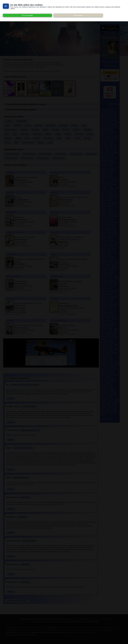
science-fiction (14, 276)
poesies (10, 192)
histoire (10, 321)
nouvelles (56, 173)
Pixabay (98, 630)
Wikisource (90, 630)
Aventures (38, 126)
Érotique (76, 130)
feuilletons (12, 254)
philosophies (57, 276)
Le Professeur (25, 497)
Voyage (50, 143)
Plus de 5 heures (91, 154)
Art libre (62, 628)
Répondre (11, 399)
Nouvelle (36, 138)
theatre (54, 298)
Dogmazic (117, 628)
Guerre (58, 134)
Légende (18, 138)
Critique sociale (11, 130)
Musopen (63, 630)
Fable (15, 134)
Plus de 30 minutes (45, 154)
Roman (7, 143)
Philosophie (48, 138)
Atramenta (70, 628)
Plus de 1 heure (61, 154)
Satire (16, 143)
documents (12, 298)
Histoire (68, 134)
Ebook (9, 630)
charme (54, 192)
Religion (87, 138)
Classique (9, 121)
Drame (45, 130)
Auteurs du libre (88, 628)
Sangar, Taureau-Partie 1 (21, 478)
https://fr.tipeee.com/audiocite (39, 71)
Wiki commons (72, 630)
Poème (59, 138)
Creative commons (106, 628)
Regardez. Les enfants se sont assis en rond (25, 385)
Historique (79, 134)
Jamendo (38, 630)
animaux (55, 212)
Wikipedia (82, 630)
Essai (7, 134)
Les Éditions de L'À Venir (51, 630)
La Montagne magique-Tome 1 (29, 430)
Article (28, 126)
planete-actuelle (59, 321)
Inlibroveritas (29, 630)
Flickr (14, 630)
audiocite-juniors (15, 232)
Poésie (68, 138)
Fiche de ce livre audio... (23, 186)
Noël (27, 138)
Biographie (63, 126)
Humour (90, 134)
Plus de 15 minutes (29, 154)
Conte (84, 126)
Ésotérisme (88, 130)
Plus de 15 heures (27, 158)
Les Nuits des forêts (29, 407)
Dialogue (24, 130)
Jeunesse (8, 138)
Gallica (20, 630)
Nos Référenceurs (108, 630)
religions (11, 212)
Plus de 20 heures (43, 158)
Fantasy (48, 134)
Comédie (74, 126)
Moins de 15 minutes (12, 154)
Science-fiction (28, 143)
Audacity (78, 628)
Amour (7, 126)
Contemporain (21, 121)
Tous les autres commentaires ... (17, 601)
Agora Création (89, 633)
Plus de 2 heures (76, 154)
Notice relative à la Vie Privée (37, 628)
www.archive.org (22, 633)
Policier (77, 138)
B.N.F (96, 628)
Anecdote (18, 126)
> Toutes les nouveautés (110, 62)
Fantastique (37, 134)
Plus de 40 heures (59, 158)
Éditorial (55, 130)
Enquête (66, 130)
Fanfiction (25, 134)
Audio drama (51, 126)
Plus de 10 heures (11, 158)
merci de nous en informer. (99, 619)
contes (54, 254)
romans (10, 173)
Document (35, 130)
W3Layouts (73, 633)
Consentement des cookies (16, 628)
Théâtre (40, 143)
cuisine (54, 232)
